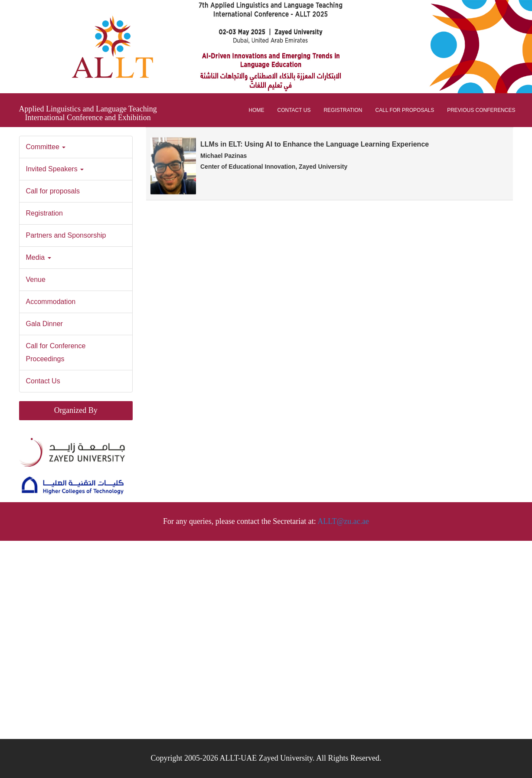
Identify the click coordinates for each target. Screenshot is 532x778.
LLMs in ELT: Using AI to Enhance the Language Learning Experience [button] (320, 155)
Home (257, 110)
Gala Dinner (46, 324)
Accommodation (51, 302)
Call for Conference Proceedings (56, 352)
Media (39, 257)
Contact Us (294, 110)
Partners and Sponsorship (66, 235)
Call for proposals (405, 110)
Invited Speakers (55, 169)
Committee (46, 147)
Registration (343, 110)
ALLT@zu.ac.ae (343, 521)
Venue (36, 279)
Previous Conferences (481, 110)
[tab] (330, 164)
